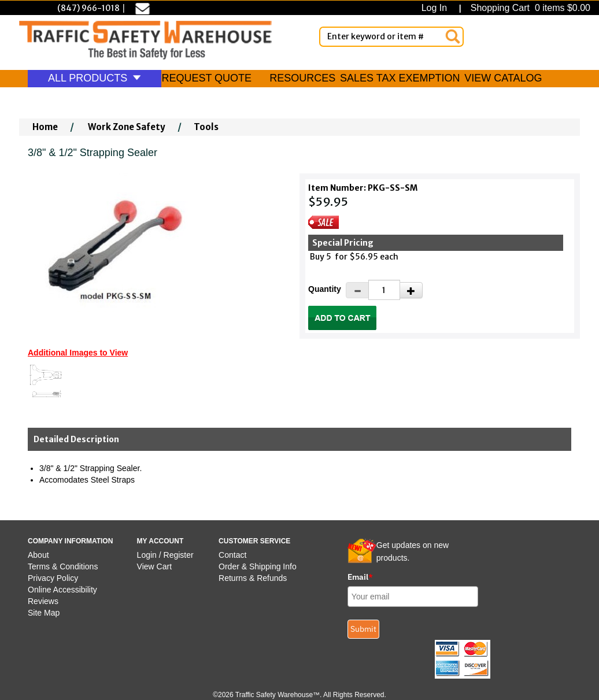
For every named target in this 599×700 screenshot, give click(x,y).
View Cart (154, 566)
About (38, 555)
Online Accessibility (62, 590)
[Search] (453, 36)
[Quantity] (384, 290)
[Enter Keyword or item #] (391, 37)
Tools (206, 127)
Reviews (43, 601)
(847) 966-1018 (88, 8)
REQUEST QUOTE (206, 78)
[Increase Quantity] (411, 290)
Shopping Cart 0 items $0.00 (529, 8)
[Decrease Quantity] (357, 290)
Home (45, 127)
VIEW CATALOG (503, 78)
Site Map (44, 613)
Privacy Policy (53, 578)
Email (360, 577)
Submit (363, 629)
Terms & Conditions (63, 566)
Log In (437, 8)
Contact (232, 555)
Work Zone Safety (127, 127)
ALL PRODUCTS (95, 78)
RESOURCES (302, 78)
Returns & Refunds (253, 578)
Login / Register (165, 555)
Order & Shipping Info (258, 566)
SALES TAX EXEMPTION (400, 78)
